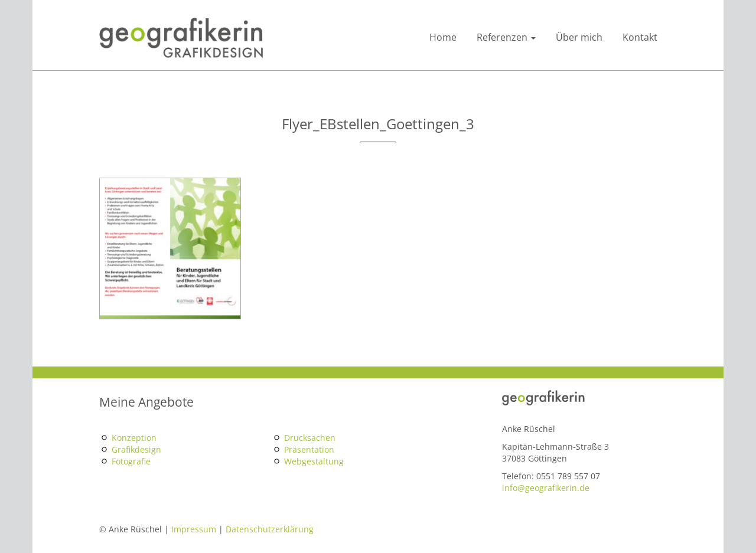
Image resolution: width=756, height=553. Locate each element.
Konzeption (134, 438)
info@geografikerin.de (546, 488)
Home (443, 37)
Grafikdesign (136, 449)
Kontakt (640, 37)
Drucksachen (310, 438)
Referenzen (506, 37)
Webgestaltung (314, 461)
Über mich (579, 37)
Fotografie (131, 461)
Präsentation (309, 449)
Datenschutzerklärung (270, 529)
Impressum (194, 529)
